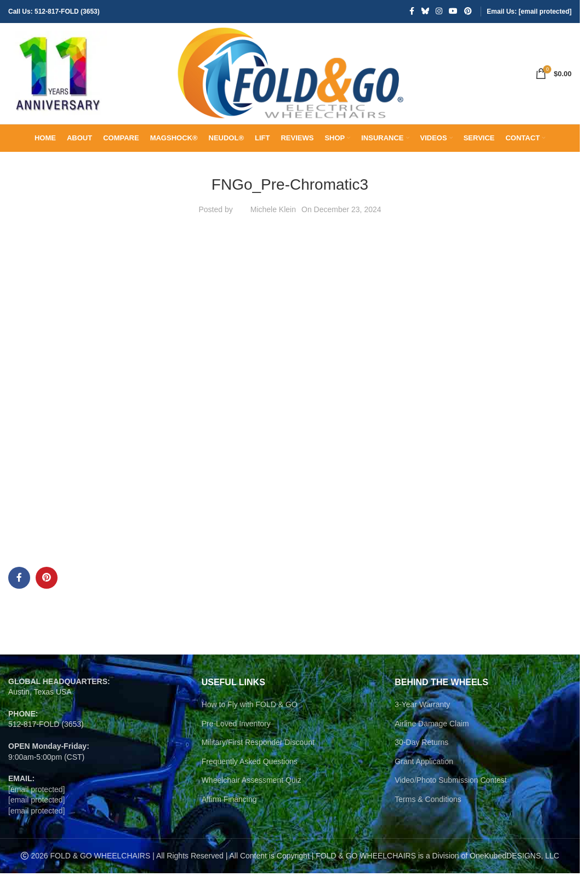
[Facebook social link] (412, 12)
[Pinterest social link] (468, 12)
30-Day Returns (421, 751)
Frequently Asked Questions (250, 770)
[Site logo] (58, 77)
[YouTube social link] (453, 12)
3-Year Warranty (422, 713)
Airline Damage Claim (432, 732)
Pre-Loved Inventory (236, 732)
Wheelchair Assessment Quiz (252, 789)
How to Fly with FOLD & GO (250, 713)
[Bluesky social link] (425, 12)
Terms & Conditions (428, 808)
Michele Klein (273, 218)
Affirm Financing (229, 808)
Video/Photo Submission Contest (450, 789)
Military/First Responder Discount (258, 751)
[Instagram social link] (439, 12)
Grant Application (424, 770)
